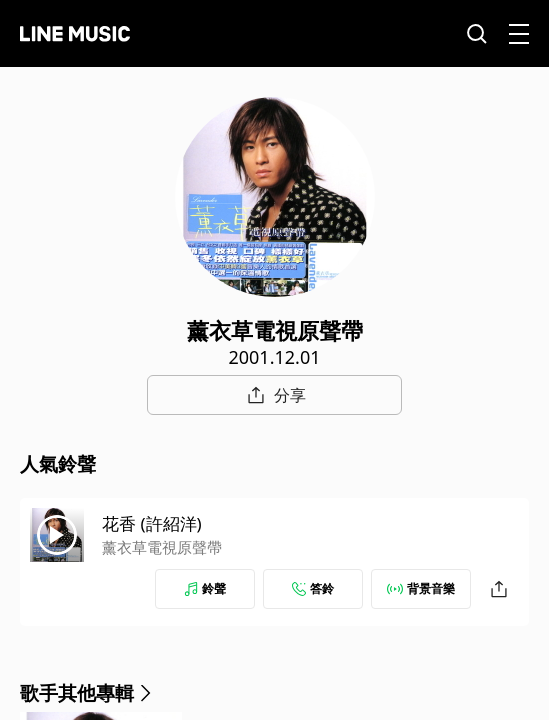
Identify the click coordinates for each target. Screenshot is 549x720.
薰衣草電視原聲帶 (162, 547)
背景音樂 (421, 588)
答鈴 (313, 588)
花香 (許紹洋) (152, 523)
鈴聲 (205, 588)
